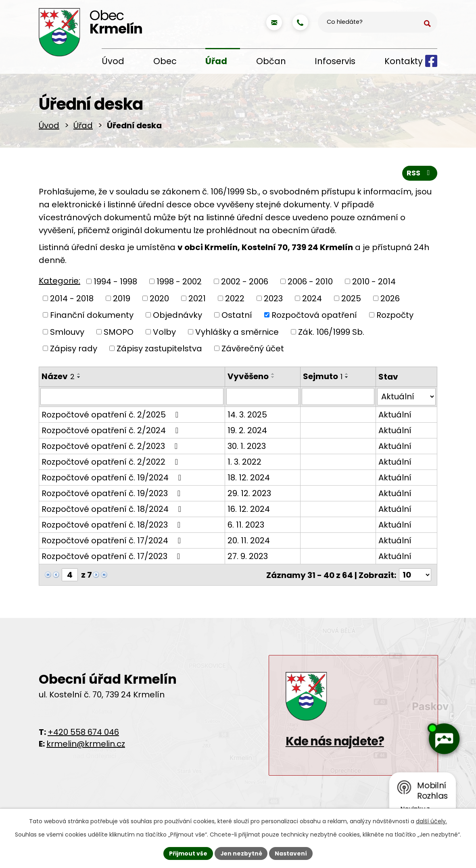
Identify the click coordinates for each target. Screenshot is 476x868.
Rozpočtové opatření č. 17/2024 (113, 542)
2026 (390, 300)
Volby (164, 334)
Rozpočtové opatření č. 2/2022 (112, 463)
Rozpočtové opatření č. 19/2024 (113, 479)
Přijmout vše (188, 853)
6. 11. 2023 (245, 526)
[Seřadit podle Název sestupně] (79, 379)
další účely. (431, 821)
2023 (273, 300)
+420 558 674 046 (83, 734)
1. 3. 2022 (244, 463)
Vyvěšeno (248, 378)
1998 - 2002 (179, 283)
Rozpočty (395, 317)
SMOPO (119, 334)
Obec (165, 61)
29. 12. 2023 (249, 495)
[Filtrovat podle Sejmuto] (338, 398)
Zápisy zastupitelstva (159, 350)
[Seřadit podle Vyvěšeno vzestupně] (273, 376)
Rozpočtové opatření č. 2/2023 (111, 447)
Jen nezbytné (241, 853)
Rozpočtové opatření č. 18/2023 (113, 526)
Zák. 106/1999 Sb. (331, 334)
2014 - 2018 (72, 300)
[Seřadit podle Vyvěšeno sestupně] (273, 379)
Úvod (113, 61)
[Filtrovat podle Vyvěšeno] (262, 398)
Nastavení (291, 853)
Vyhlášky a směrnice (237, 334)
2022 (235, 300)
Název (58, 378)
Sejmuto (323, 378)
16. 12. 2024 (248, 510)
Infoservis (335, 61)
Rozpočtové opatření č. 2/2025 (112, 416)
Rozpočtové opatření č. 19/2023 (113, 495)
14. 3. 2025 (247, 416)
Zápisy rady (74, 350)
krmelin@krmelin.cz (86, 745)
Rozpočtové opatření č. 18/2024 (113, 510)
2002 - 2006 (245, 283)
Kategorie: (60, 283)
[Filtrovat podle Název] (132, 398)
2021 (197, 300)
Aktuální (395, 416)
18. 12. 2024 (248, 479)
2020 (159, 300)
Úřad (216, 61)
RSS (420, 175)
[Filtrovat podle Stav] (407, 398)
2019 (122, 300)
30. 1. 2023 (246, 447)
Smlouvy (67, 334)
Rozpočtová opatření (314, 317)
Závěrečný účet (253, 350)
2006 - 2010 (310, 283)
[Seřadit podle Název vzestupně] (79, 376)
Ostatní (237, 317)
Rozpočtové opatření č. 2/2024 (112, 432)
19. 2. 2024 (247, 432)
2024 (312, 300)
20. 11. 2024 (248, 542)
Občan (271, 61)
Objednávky (177, 317)
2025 (351, 300)
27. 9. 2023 (247, 557)
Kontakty (404, 61)
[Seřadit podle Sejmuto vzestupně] (347, 376)
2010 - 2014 (374, 283)
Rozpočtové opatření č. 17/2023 (113, 557)
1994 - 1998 (115, 283)
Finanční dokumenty (92, 317)
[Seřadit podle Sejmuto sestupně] (347, 379)
